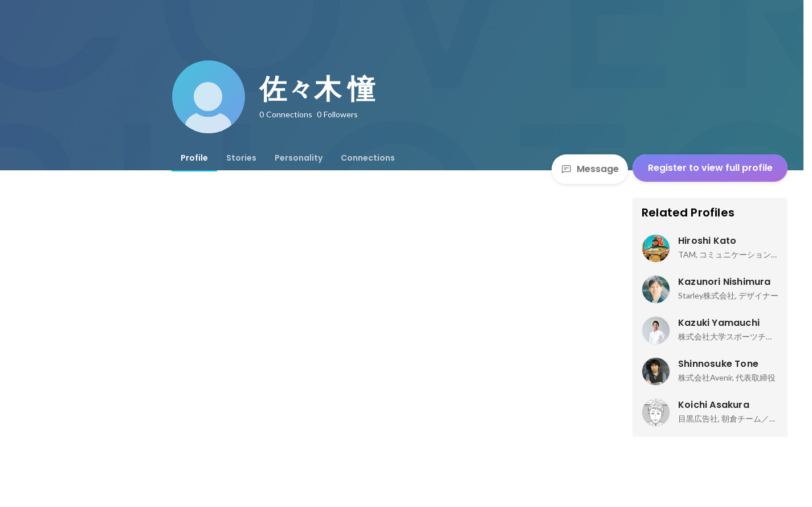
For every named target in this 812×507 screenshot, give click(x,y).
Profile (194, 158)
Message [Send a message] (590, 169)
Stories (241, 158)
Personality (299, 158)
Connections (368, 158)
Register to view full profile (710, 168)
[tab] (194, 158)
